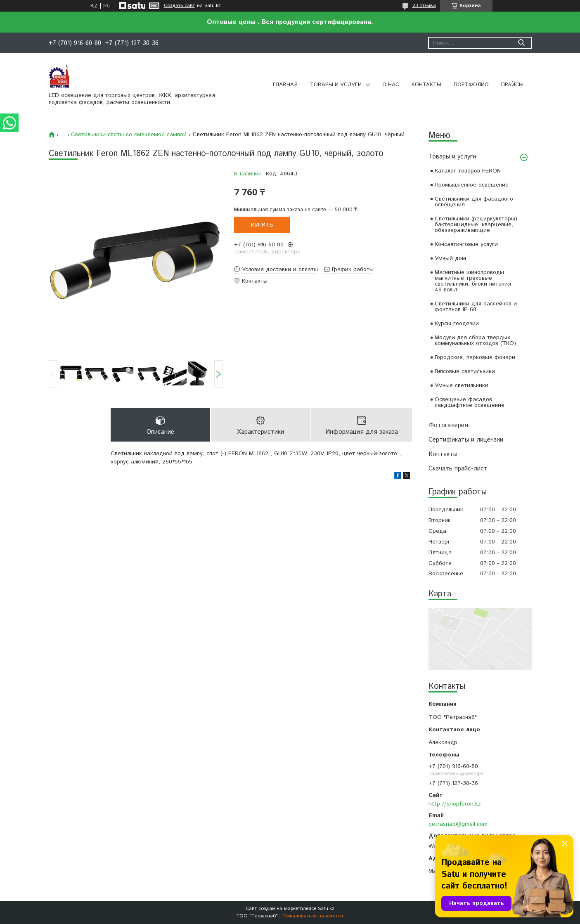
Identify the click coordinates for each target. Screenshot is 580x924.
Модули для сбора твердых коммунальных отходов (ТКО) (475, 340)
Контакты (426, 85)
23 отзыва (424, 6)
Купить (262, 225)
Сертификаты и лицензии (466, 440)
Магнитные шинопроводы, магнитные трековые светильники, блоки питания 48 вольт (473, 281)
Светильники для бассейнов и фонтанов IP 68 (476, 307)
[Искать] (522, 43)
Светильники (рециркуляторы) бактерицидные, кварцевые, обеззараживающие (476, 225)
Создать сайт (179, 6)
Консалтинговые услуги (466, 244)
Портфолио (471, 85)
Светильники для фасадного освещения (474, 202)
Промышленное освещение (472, 185)
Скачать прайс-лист (458, 469)
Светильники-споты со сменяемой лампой (129, 135)
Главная (285, 85)
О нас (391, 85)
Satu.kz (326, 909)
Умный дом (450, 258)
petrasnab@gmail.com (458, 824)
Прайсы (512, 85)
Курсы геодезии (457, 324)
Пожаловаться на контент (313, 916)
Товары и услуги (336, 85)
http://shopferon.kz (455, 804)
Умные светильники (462, 385)
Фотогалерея (448, 425)
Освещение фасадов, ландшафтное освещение (470, 402)
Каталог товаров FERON (468, 171)
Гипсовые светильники (465, 371)
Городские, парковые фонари (475, 357)
